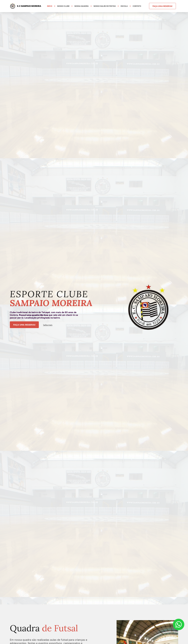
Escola (124, 6)
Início (50, 6)
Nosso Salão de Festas (105, 6)
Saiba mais (48, 325)
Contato (137, 6)
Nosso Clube (63, 6)
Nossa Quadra (82, 6)
